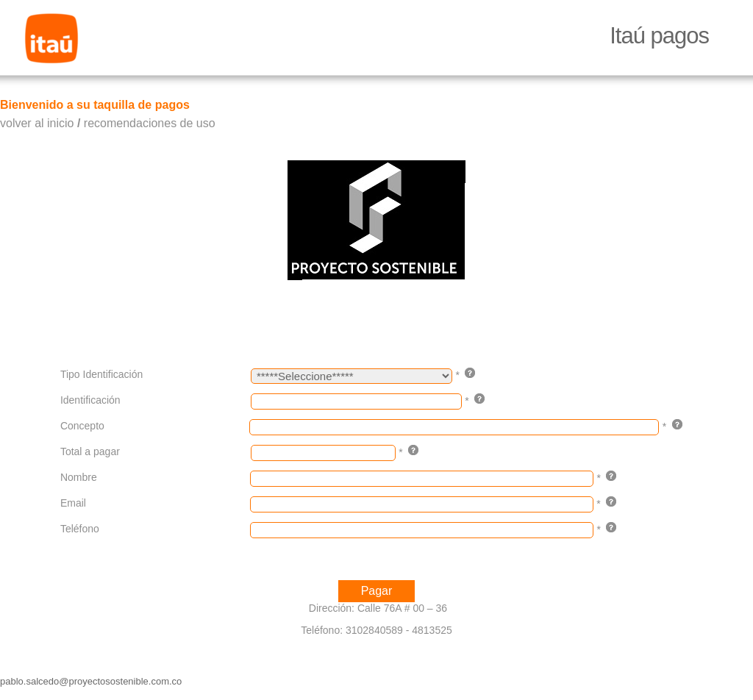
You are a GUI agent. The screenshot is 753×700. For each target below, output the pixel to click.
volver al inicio (37, 123)
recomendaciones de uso (150, 123)
